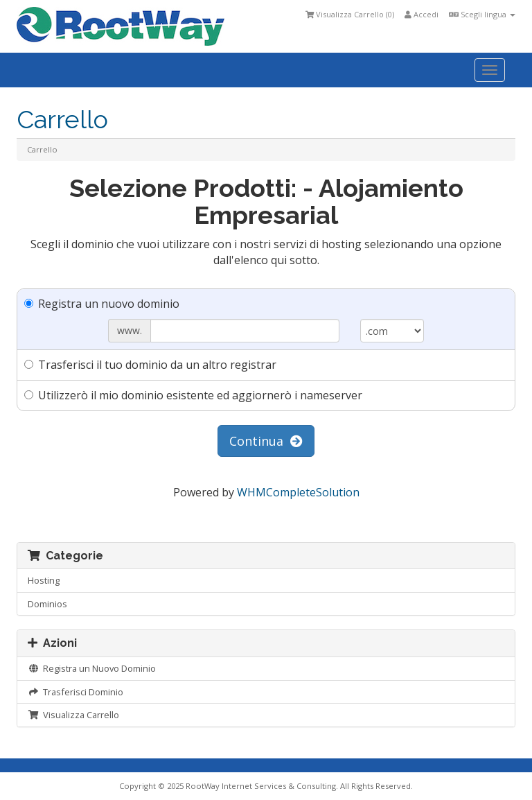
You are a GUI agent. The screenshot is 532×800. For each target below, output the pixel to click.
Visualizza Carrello (73, 715)
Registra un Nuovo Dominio (92, 668)
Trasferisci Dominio (76, 692)
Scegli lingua (482, 14)
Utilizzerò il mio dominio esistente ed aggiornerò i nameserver (193, 395)
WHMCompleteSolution (298, 492)
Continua (266, 441)
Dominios (47, 604)
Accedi (422, 14)
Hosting (44, 580)
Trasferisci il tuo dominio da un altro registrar (150, 365)
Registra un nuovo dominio (102, 304)
